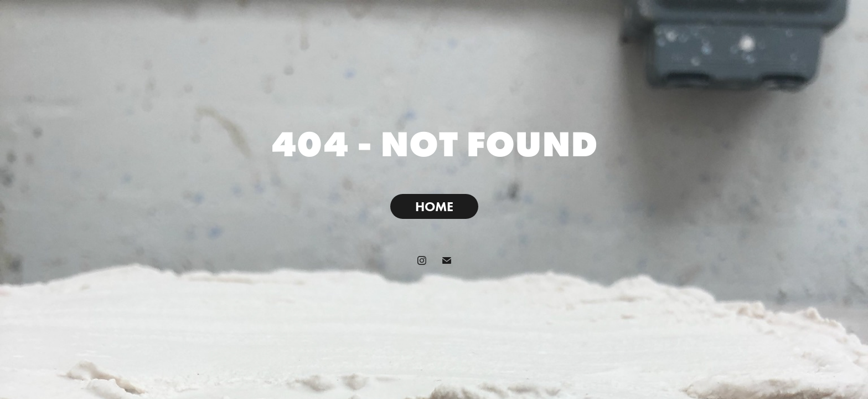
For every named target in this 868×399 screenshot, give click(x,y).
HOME (434, 206)
